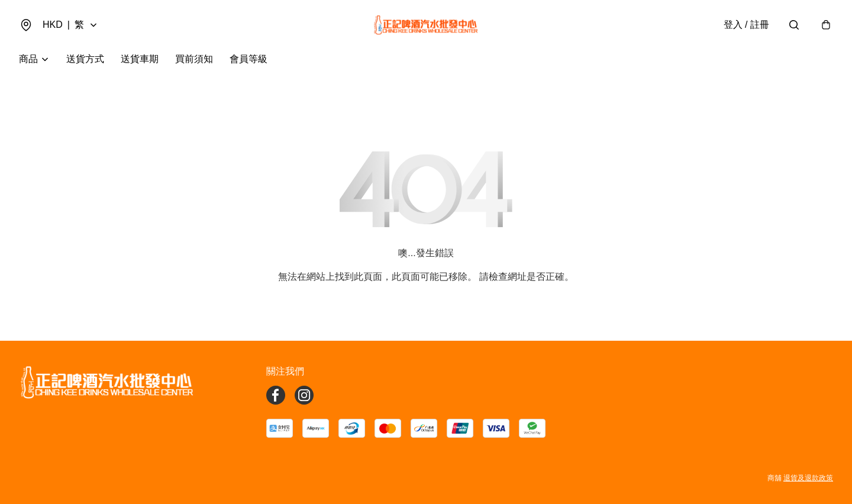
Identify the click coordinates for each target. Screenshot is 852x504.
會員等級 (248, 59)
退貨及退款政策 (808, 478)
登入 (746, 25)
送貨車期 (140, 59)
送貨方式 (85, 59)
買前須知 (194, 59)
